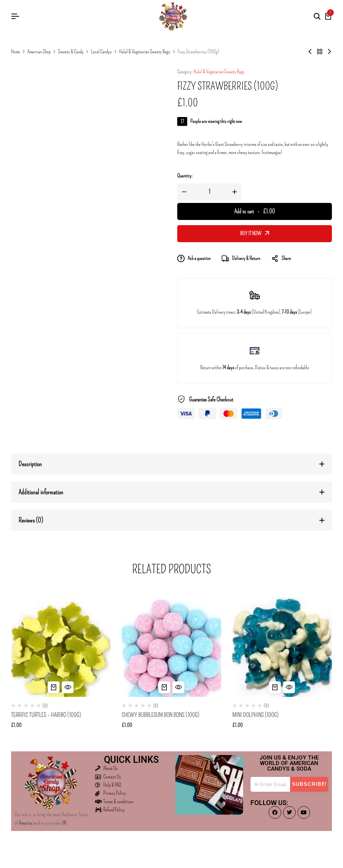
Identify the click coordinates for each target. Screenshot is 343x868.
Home (16, 52)
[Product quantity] (209, 192)
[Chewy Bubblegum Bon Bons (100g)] (171, 647)
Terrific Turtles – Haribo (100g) (46, 715)
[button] (54, 687)
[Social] (275, 812)
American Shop (39, 52)
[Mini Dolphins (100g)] (282, 647)
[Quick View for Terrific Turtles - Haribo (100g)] (68, 687)
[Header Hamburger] (15, 16)
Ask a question (194, 259)
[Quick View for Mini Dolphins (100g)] (289, 687)
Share (281, 259)
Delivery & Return (241, 259)
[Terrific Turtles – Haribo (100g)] (61, 647)
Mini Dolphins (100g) (255, 715)
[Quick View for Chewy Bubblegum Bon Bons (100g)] (178, 687)
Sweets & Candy (71, 52)
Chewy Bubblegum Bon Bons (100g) (161, 715)
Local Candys (101, 52)
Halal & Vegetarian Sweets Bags (145, 52)
